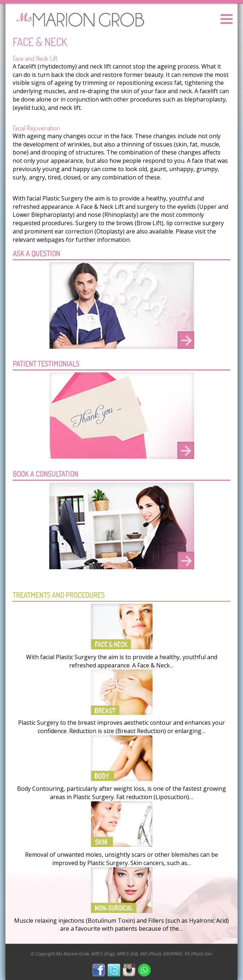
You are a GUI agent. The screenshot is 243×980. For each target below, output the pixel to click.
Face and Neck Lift (35, 58)
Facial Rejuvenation (36, 128)
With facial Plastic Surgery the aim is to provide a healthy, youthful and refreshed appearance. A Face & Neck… (122, 661)
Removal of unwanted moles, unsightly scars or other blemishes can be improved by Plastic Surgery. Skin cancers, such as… (121, 859)
